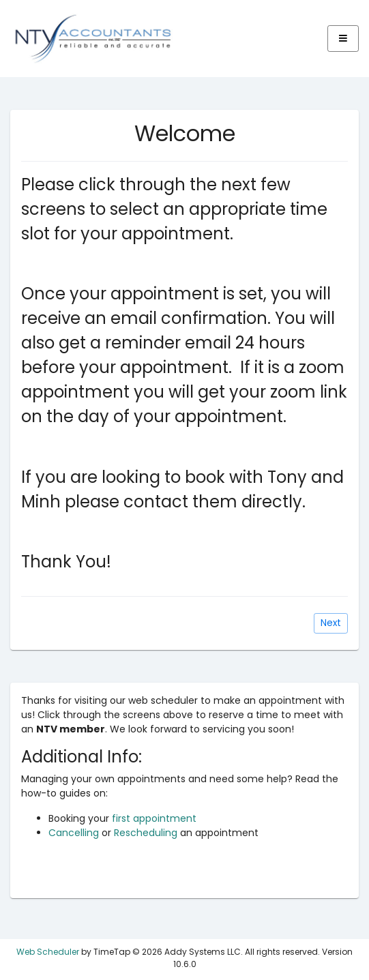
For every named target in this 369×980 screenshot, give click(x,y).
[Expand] (343, 38)
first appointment (154, 818)
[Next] (331, 623)
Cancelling (74, 833)
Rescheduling (146, 833)
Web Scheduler (48, 952)
